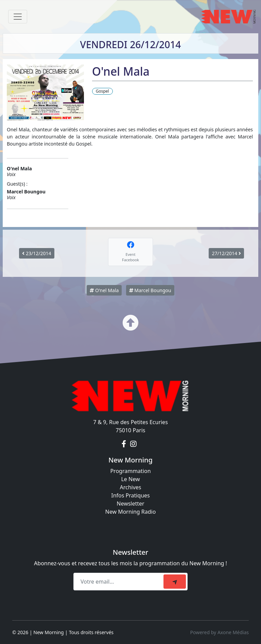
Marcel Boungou (150, 290)
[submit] (175, 582)
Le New (130, 479)
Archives (130, 487)
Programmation (130, 471)
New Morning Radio (131, 512)
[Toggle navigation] (18, 17)
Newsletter (130, 504)
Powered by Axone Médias (220, 632)
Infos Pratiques (130, 495)
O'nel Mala (104, 290)
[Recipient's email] (119, 582)
